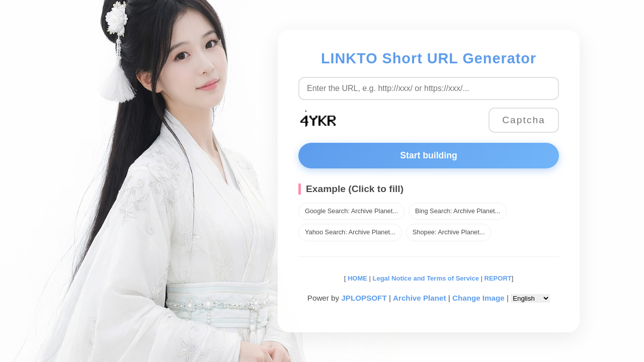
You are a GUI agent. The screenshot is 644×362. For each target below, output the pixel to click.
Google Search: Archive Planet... (351, 211)
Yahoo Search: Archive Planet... (350, 232)
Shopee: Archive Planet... (449, 232)
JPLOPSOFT (364, 298)
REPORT (498, 278)
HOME (356, 278)
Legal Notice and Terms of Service (426, 278)
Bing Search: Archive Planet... (458, 211)
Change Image (478, 298)
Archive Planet (420, 298)
